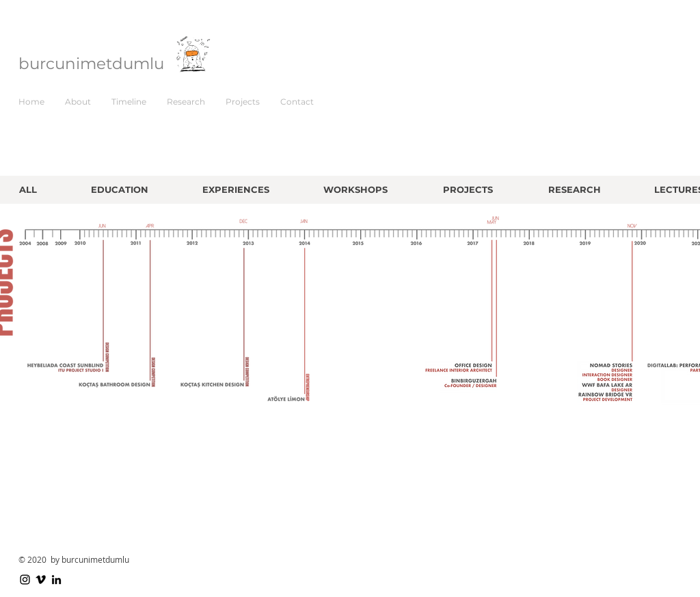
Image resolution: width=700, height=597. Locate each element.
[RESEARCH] (575, 189)
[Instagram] (25, 580)
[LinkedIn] (56, 580)
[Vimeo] (41, 580)
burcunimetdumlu (91, 64)
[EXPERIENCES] (235, 189)
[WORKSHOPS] (355, 189)
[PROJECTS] (468, 189)
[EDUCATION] (120, 189)
